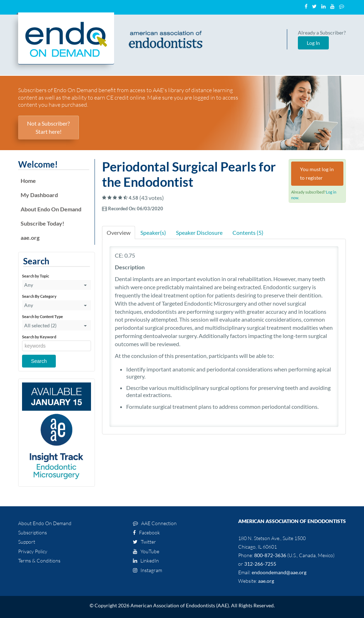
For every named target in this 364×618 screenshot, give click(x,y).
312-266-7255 (260, 564)
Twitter (144, 542)
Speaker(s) (153, 233)
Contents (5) (248, 233)
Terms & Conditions (39, 561)
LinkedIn (146, 561)
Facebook (146, 532)
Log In (313, 43)
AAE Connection (155, 523)
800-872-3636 (270, 555)
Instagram (148, 570)
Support (27, 542)
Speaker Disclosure (199, 233)
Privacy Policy (33, 551)
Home (28, 181)
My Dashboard (39, 195)
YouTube (146, 551)
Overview (119, 233)
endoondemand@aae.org (279, 572)
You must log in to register (317, 173)
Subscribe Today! (42, 223)
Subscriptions (33, 532)
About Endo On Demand (51, 209)
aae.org (30, 237)
